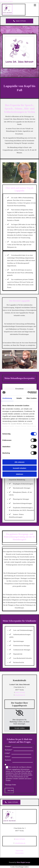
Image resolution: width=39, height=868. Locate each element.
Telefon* (8, 757)
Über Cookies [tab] (32, 398)
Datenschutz (19, 853)
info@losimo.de (20, 695)
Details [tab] (19, 398)
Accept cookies (19, 728)
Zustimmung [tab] (7, 398)
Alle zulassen (19, 462)
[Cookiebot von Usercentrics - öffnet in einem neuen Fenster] (28, 392)
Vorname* (8, 746)
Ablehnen (19, 474)
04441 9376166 (20, 692)
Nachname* (9, 750)
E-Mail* (7, 753)
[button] (19, 21)
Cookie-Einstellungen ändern (19, 867)
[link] (19, 713)
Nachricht (8, 760)
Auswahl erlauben (19, 468)
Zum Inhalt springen (6, 1)
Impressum (19, 851)
